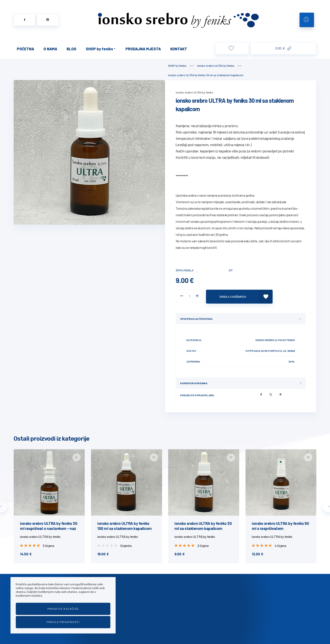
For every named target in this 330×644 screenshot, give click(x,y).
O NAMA (50, 49)
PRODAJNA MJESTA (143, 49)
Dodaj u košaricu (234, 296)
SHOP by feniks (101, 49)
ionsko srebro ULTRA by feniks (194, 92)
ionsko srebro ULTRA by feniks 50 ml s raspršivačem (280, 525)
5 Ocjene (48, 544)
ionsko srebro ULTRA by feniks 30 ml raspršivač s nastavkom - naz (49, 525)
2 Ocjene (203, 544)
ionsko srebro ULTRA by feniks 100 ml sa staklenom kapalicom (125, 525)
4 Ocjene (280, 544)
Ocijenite (126, 544)
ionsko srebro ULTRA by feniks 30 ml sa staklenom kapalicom (203, 525)
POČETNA (25, 49)
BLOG (71, 49)
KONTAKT (179, 49)
